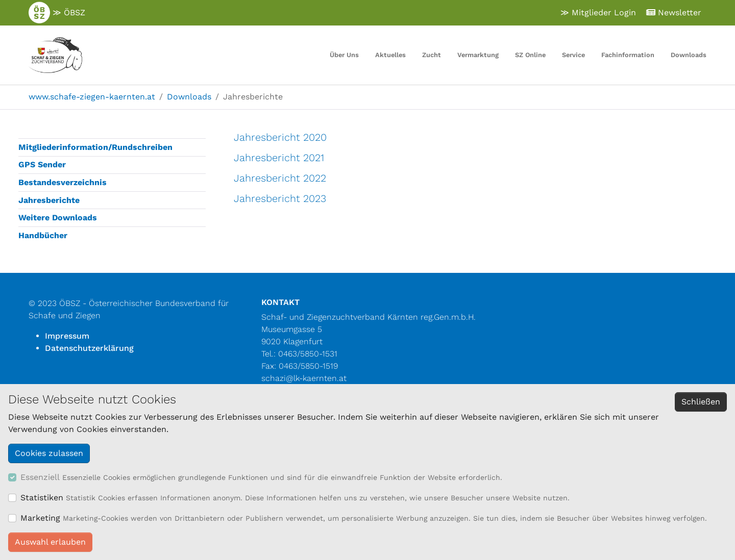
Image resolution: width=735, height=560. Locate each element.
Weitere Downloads (58, 218)
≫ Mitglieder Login (598, 12)
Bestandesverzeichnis (63, 182)
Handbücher (43, 235)
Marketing (40, 518)
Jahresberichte (49, 200)
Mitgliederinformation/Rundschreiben (95, 147)
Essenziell (40, 477)
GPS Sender (42, 164)
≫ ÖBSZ (57, 13)
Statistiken (42, 498)
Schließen (701, 402)
